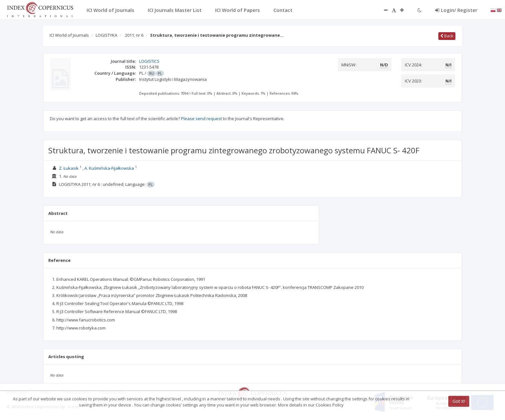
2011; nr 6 (134, 35)
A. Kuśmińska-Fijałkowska (109, 168)
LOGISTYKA (106, 35)
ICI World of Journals (69, 35)
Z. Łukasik (69, 168)
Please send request (201, 119)
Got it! (459, 401)
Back (447, 36)
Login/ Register (456, 10)
